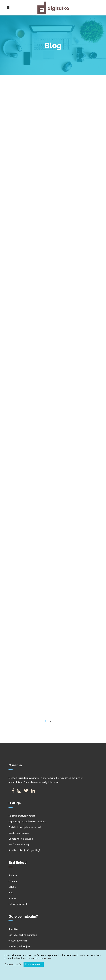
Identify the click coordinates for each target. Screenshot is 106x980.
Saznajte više (46, 958)
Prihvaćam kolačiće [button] (34, 964)
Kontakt (13, 898)
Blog (11, 893)
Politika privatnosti (18, 904)
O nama (13, 881)
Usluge (12, 887)
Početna (13, 876)
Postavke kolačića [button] (13, 964)
